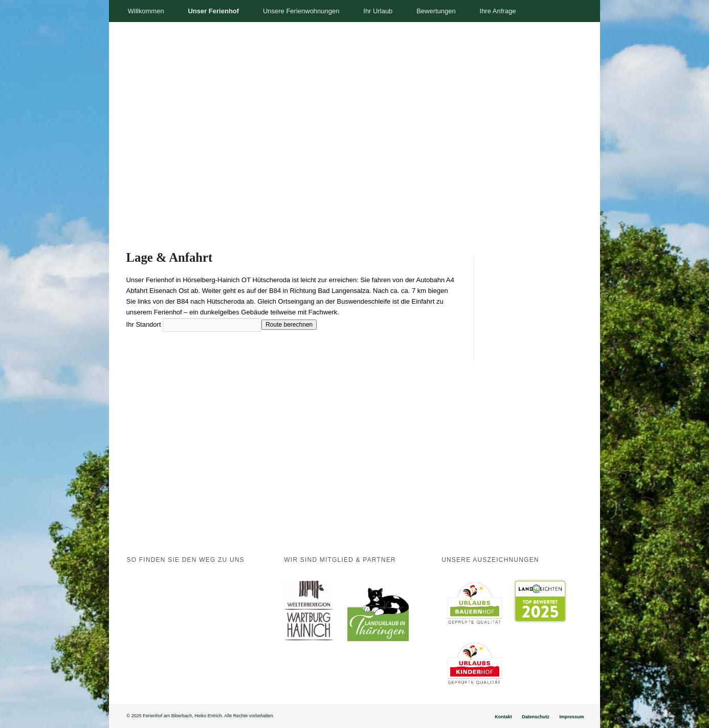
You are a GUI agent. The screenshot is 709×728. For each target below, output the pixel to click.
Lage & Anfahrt (170, 257)
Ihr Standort (144, 324)
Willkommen (146, 11)
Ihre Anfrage (498, 11)
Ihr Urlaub (378, 11)
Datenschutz (536, 717)
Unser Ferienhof (213, 11)
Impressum (571, 717)
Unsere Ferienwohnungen (301, 11)
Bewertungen (436, 11)
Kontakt (503, 717)
